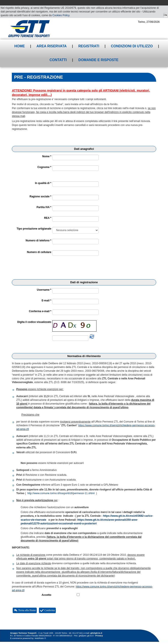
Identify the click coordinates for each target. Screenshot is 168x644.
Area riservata (52, 46)
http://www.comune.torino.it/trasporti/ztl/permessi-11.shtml (61, 493)
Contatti (58, 60)
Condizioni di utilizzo (132, 46)
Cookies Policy (61, 15)
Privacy (99, 636)
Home (19, 46)
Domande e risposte (98, 60)
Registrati (89, 46)
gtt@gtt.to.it (96, 633)
